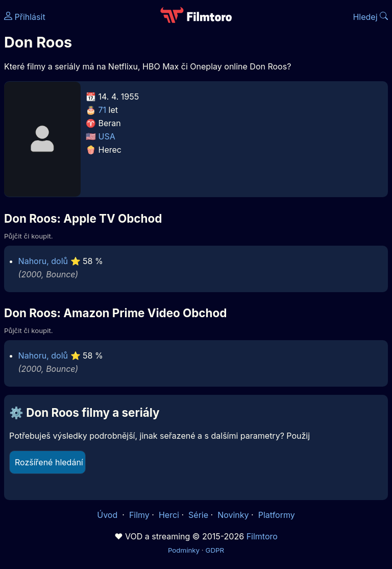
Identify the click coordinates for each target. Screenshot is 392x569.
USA (107, 136)
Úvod (108, 515)
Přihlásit (25, 17)
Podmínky (184, 550)
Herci (169, 515)
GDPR (215, 550)
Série (198, 515)
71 (103, 110)
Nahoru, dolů (43, 261)
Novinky (233, 515)
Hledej (370, 17)
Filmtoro (262, 536)
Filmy (139, 515)
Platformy (277, 515)
